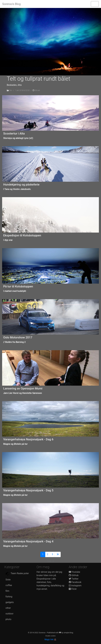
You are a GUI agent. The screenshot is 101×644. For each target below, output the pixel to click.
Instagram (75, 586)
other (8, 608)
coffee (9, 585)
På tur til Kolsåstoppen (18, 286)
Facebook (75, 582)
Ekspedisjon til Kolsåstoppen (22, 235)
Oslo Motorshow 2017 (18, 337)
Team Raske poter (17, 574)
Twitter (74, 579)
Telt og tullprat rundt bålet (39, 79)
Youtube (74, 572)
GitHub (74, 575)
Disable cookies (50, 636)
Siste (8, 580)
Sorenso (42, 633)
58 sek (36, 90)
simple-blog (68, 633)
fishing (9, 597)
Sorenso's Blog (11, 4)
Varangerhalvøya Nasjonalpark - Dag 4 (28, 541)
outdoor (9, 614)
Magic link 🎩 (50, 639)
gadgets (10, 602)
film (11, 90)
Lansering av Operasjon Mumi (23, 388)
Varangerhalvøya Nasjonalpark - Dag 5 (28, 490)
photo (8, 619)
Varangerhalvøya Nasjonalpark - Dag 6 (28, 439)
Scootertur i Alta (14, 134)
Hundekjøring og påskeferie (21, 185)
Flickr (73, 589)
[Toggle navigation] (95, 4)
